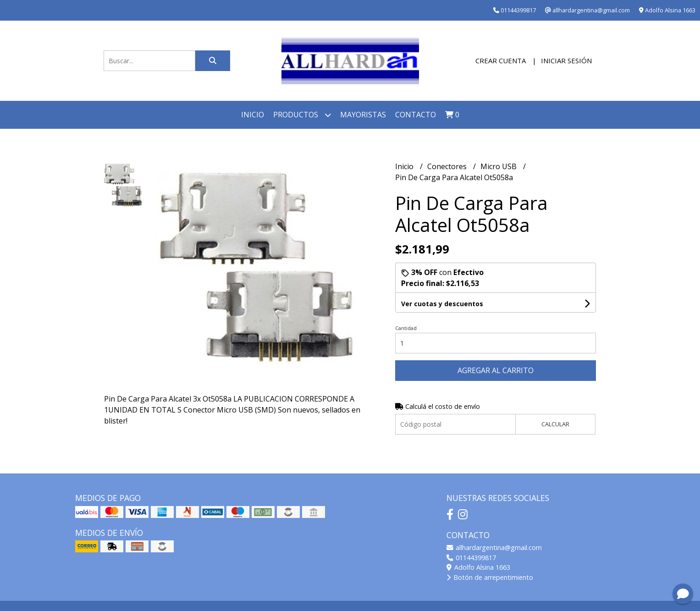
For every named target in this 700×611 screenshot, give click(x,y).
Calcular (555, 424)
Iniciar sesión (566, 61)
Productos (302, 115)
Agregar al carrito (496, 370)
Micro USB (499, 166)
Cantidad (406, 328)
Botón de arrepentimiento (490, 577)
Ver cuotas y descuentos (442, 304)
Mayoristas (363, 115)
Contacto (416, 115)
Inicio (253, 115)
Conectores (448, 166)
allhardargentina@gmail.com (494, 548)
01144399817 (471, 558)
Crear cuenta (501, 61)
